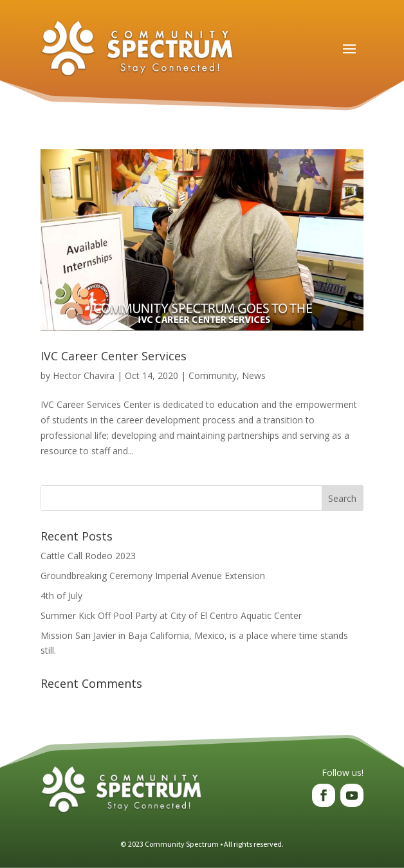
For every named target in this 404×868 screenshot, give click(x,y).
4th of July (61, 596)
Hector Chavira (84, 375)
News (254, 375)
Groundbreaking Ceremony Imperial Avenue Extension (153, 576)
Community (213, 375)
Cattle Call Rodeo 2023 (88, 556)
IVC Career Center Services (114, 356)
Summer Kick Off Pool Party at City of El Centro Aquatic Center (171, 615)
